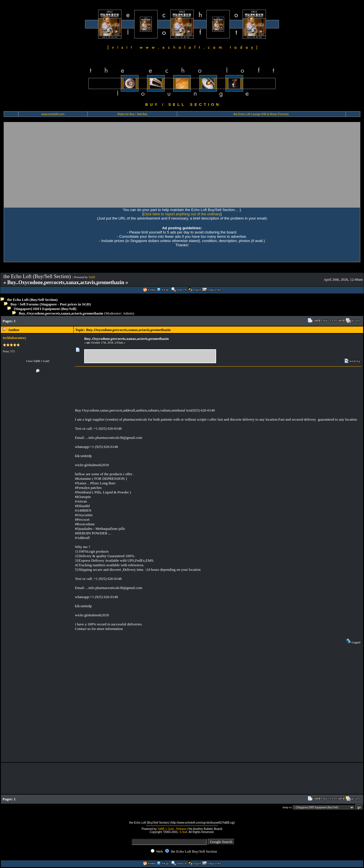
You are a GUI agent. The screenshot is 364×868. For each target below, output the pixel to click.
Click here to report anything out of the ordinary (182, 214)
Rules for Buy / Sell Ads (132, 114)
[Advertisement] (182, 165)
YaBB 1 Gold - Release (172, 829)
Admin (128, 313)
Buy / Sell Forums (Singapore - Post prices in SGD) (51, 304)
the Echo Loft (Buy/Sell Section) (32, 300)
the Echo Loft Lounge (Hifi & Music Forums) (261, 114)
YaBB (92, 277)
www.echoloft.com (53, 114)
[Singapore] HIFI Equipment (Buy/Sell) (45, 309)
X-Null (183, 832)
